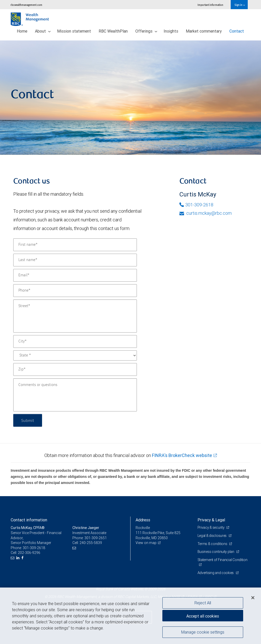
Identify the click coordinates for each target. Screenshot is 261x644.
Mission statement (74, 31)
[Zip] (75, 369)
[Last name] (75, 260)
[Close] (253, 598)
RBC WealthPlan (113, 31)
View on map (146, 543)
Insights (171, 31)
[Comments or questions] (75, 395)
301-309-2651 (96, 538)
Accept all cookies (203, 616)
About (43, 31)
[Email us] (13, 558)
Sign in (240, 5)
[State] (75, 355)
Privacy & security (211, 527)
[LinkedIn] (18, 558)
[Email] (75, 275)
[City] (75, 341)
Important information (210, 5)
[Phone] (75, 291)
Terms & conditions (213, 544)
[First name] (75, 245)
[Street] (75, 316)
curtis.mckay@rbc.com (206, 213)
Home (22, 31)
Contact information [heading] (29, 520)
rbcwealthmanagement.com (26, 5)
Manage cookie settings (203, 632)
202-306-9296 (29, 553)
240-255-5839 (91, 543)
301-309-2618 (196, 205)
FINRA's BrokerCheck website (182, 455)
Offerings (146, 31)
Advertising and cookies (216, 573)
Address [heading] (143, 520)
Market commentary (204, 31)
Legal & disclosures (212, 536)
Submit (28, 420)
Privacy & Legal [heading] (211, 520)
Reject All (203, 603)
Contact (237, 31)
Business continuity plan (216, 552)
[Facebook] (23, 558)
